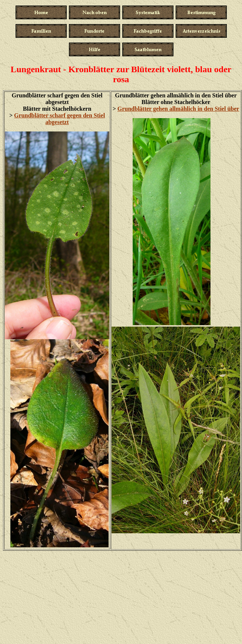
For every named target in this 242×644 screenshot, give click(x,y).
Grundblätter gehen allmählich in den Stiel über (178, 109)
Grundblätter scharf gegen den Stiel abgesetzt (59, 119)
